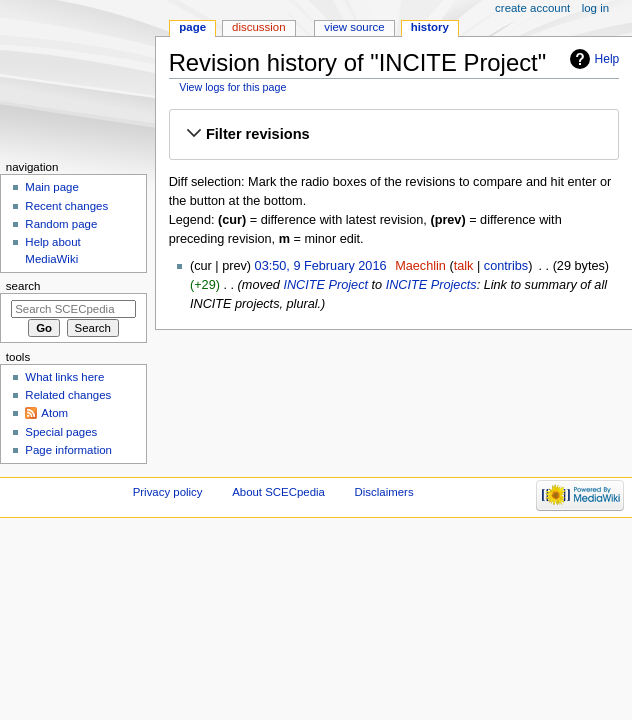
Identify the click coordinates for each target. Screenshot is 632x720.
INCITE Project (325, 285)
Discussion (258, 27)
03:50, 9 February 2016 (321, 266)
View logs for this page (232, 87)
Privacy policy (168, 492)
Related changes (68, 395)
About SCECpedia (278, 492)
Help (607, 59)
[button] (394, 135)
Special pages (61, 432)
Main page (52, 187)
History (430, 27)
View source (354, 27)
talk (464, 266)
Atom (54, 413)
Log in (595, 8)
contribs (506, 266)
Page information (68, 450)
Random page (61, 224)
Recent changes (66, 206)
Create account (532, 8)
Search (23, 286)
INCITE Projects (431, 285)
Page (192, 27)
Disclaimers (384, 492)
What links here (64, 377)
